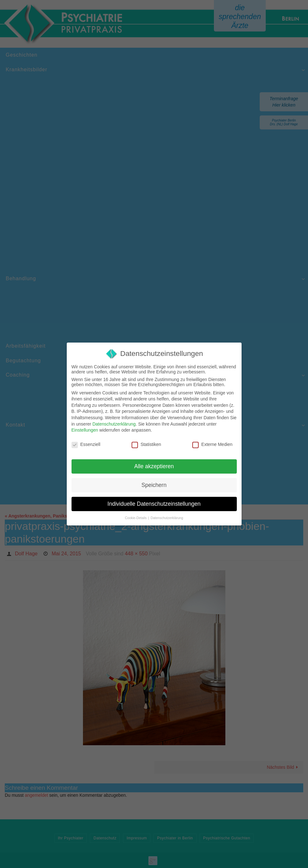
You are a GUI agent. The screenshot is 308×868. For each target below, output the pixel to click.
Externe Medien (212, 444)
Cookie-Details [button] (136, 518)
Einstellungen (85, 430)
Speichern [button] (154, 485)
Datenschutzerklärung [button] (167, 518)
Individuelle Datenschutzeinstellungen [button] (154, 504)
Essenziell (86, 444)
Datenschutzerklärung (114, 424)
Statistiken (146, 444)
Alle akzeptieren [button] (154, 466)
